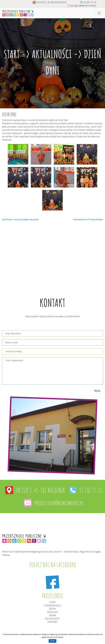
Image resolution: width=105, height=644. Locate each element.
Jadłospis (53, 612)
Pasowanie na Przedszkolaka (88, 219)
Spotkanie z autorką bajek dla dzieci (20, 219)
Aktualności (52, 54)
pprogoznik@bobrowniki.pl (83, 6)
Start (12, 54)
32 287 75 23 (90, 2)
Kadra (52, 615)
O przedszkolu (52, 606)
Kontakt (53, 622)
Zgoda (52, 641)
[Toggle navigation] (99, 13)
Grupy (52, 609)
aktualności (52, 619)
